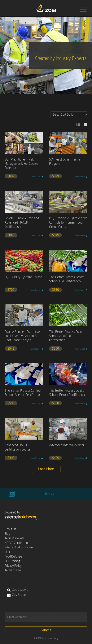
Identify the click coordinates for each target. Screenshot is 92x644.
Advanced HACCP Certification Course (18, 448)
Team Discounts (14, 539)
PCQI (8, 552)
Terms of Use (13, 570)
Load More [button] (46, 469)
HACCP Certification (17, 543)
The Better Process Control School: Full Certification (67, 279)
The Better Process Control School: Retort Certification (67, 393)
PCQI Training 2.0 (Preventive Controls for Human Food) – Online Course (68, 223)
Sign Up (49, 494)
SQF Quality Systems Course (23, 277)
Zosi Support (18, 590)
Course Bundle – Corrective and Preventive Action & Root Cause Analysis (22, 336)
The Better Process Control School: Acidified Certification (67, 336)
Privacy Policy (13, 566)
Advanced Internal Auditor (67, 445)
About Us (10, 529)
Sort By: (44, 115)
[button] (78, 125)
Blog (7, 534)
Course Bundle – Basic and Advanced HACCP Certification (22, 223)
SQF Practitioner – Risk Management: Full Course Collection (21, 164)
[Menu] (83, 9)
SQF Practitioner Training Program (65, 162)
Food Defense (13, 557)
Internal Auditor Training (20, 548)
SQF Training (12, 561)
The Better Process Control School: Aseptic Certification (23, 393)
